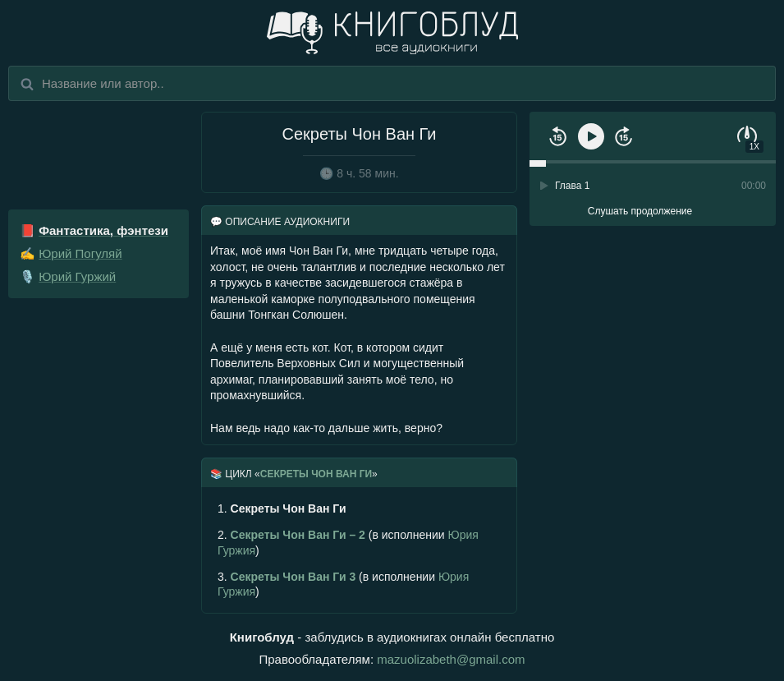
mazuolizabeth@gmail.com (451, 659)
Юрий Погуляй (80, 253)
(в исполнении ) (348, 542)
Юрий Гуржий (77, 276)
